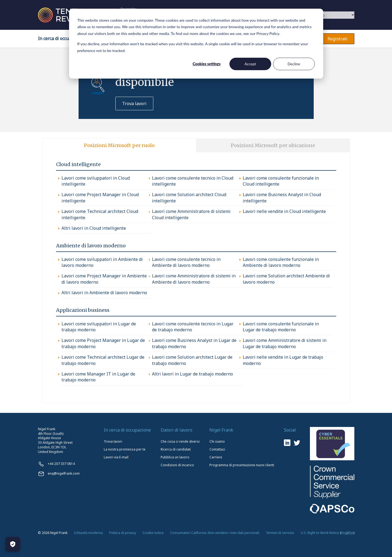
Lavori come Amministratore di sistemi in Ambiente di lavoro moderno (194, 279)
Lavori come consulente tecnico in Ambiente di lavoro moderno (186, 262)
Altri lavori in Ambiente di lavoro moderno (104, 293)
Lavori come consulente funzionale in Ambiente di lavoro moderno (281, 262)
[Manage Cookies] (13, 544)
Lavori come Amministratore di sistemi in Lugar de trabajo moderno (285, 343)
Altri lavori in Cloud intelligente (94, 228)
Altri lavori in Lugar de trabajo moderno (192, 374)
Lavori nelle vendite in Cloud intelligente (284, 211)
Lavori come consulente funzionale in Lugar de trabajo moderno (281, 327)
